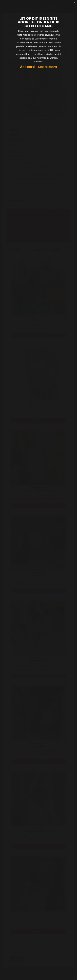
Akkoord (27, 67)
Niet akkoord (47, 67)
